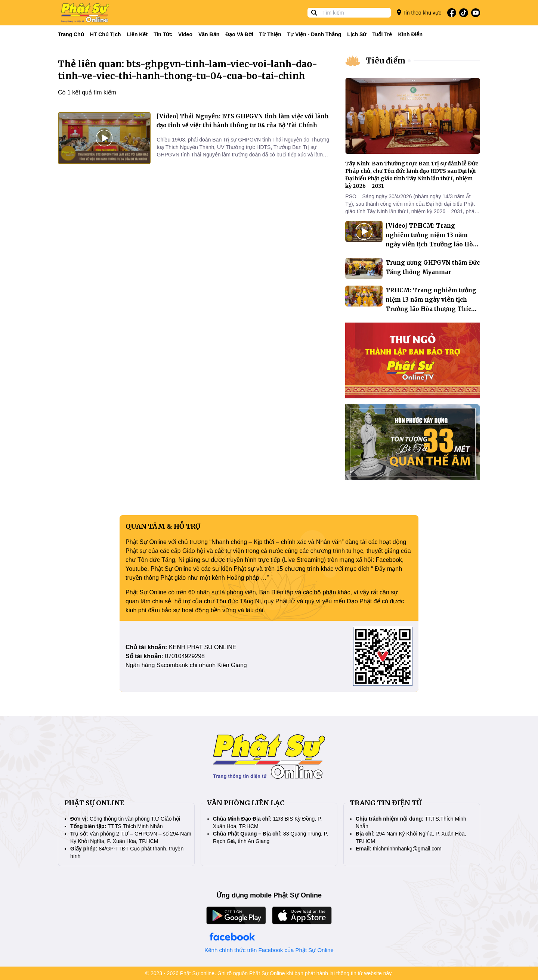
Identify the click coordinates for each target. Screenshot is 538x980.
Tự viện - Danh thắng (314, 34)
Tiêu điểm (386, 61)
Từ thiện (270, 34)
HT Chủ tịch (106, 34)
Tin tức (163, 34)
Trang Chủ (71, 34)
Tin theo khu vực (419, 13)
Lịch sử (357, 34)
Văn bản (209, 34)
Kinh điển (411, 34)
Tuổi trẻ (382, 34)
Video (185, 34)
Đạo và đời (239, 34)
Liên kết (137, 34)
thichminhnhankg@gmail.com (407, 849)
